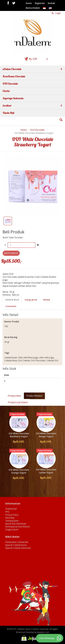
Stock (5, 237)
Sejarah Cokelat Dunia (16, 545)
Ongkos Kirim (12, 530)
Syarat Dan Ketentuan (16, 524)
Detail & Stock (12, 300)
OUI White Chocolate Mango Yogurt (46, 435)
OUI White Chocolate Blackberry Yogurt (19, 435)
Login (56, 13)
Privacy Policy (12, 515)
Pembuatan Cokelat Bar (17, 542)
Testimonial (11, 509)
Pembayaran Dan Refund (17, 527)
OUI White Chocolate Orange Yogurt (19, 471)
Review (47, 300)
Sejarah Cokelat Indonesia (18, 548)
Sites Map (10, 518)
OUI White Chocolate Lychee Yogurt (46, 471)
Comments (11, 306)
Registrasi (40, 3)
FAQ (7, 512)
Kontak (51, 3)
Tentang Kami (12, 521)
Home (29, 3)
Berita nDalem (33, 8)
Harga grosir (31, 300)
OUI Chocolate (37, 130)
